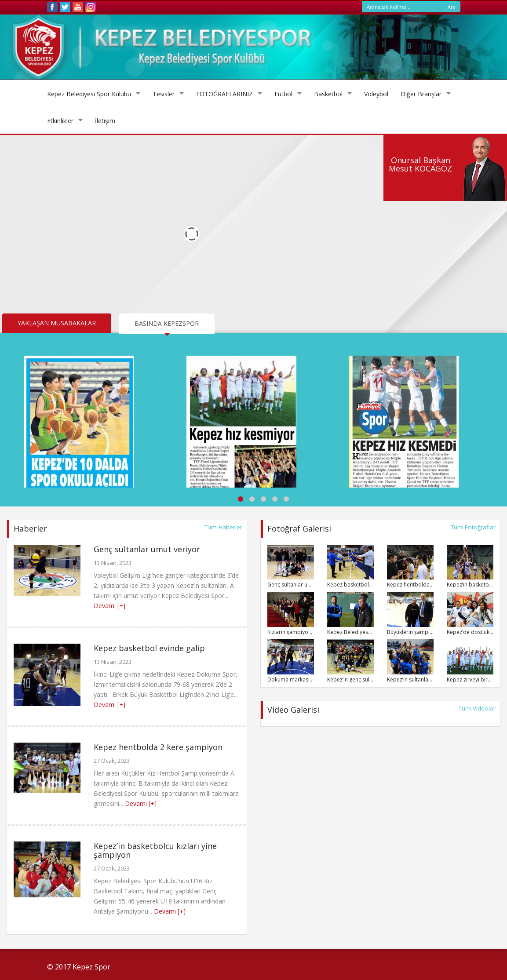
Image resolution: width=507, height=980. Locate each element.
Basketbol (328, 94)
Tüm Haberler (223, 527)
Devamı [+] (109, 606)
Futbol (283, 94)
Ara (452, 7)
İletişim (105, 121)
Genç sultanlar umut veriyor (147, 549)
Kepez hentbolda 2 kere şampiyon (158, 747)
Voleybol (376, 94)
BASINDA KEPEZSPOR (167, 323)
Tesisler (164, 94)
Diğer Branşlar (421, 94)
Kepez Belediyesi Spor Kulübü (89, 94)
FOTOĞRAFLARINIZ (224, 94)
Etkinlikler (60, 121)
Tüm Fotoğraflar (473, 527)
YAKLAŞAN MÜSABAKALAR (57, 323)
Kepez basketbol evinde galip (149, 648)
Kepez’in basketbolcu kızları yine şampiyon (155, 850)
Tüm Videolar (477, 708)
